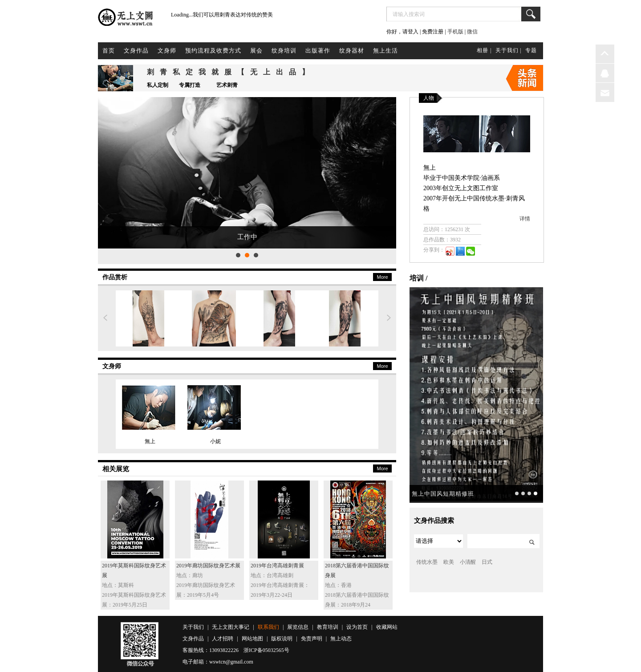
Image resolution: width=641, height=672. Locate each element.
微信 (472, 32)
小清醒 (468, 562)
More (382, 277)
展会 (256, 51)
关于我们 (193, 627)
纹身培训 (284, 51)
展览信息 (298, 627)
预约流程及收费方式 (213, 51)
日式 (487, 562)
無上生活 (385, 51)
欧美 (449, 562)
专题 (531, 50)
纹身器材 (352, 51)
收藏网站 (387, 627)
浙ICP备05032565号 (266, 650)
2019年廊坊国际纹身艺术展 (208, 566)
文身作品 (136, 51)
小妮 (215, 441)
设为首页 (357, 627)
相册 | (484, 50)
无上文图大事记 (231, 627)
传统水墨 (427, 562)
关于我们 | (509, 50)
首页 (109, 51)
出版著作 (318, 51)
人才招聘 (223, 639)
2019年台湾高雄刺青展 (277, 566)
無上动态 (341, 639)
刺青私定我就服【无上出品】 (231, 72)
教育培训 (328, 627)
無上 (150, 441)
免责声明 (312, 639)
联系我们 (268, 627)
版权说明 (282, 639)
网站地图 (252, 639)
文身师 (167, 51)
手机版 (455, 32)
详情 (525, 219)
